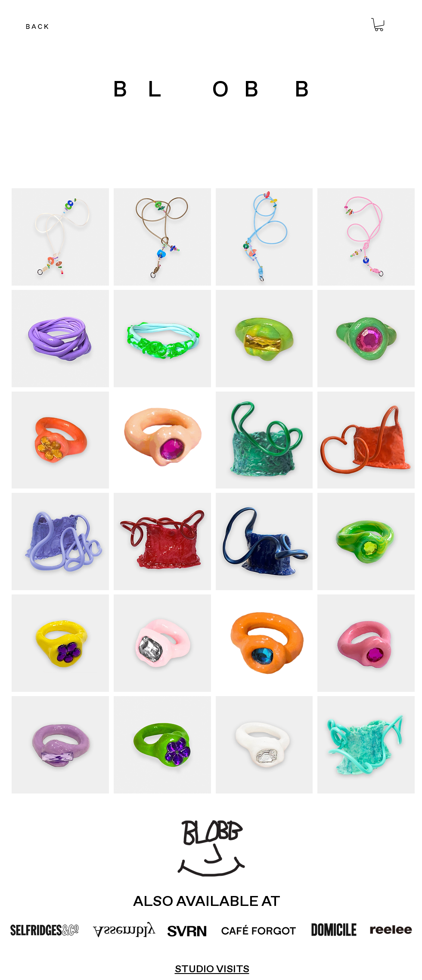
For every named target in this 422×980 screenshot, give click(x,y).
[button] (379, 25)
